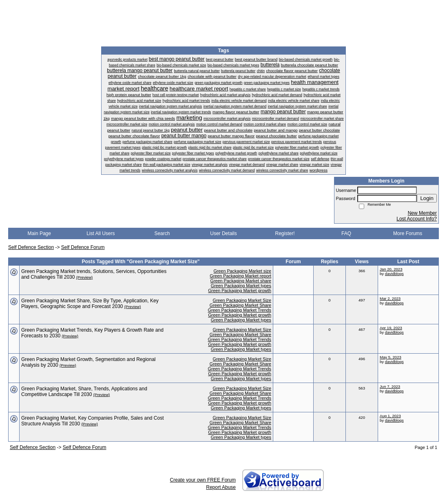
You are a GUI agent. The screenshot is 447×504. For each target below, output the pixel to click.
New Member (422, 213)
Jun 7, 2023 (390, 386)
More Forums (408, 233)
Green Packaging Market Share (240, 305)
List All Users (101, 233)
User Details (223, 233)
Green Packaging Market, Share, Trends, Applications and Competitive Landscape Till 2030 (84, 392)
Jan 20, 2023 (391, 269)
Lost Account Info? (417, 219)
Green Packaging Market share (241, 281)
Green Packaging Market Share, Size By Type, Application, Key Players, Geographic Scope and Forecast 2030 (90, 304)
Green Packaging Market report (240, 276)
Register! (285, 233)
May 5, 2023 (391, 357)
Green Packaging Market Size (242, 300)
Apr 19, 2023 (391, 328)
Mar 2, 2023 (390, 298)
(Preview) (85, 277)
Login (427, 198)
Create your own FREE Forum (203, 480)
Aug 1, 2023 (390, 416)
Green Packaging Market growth (240, 291)
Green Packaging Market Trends (240, 310)
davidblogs (394, 274)
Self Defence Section (31, 247)
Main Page (39, 233)
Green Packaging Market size (242, 271)
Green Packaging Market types (241, 286)
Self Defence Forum (83, 247)
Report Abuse (221, 487)
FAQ (346, 233)
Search (162, 233)
